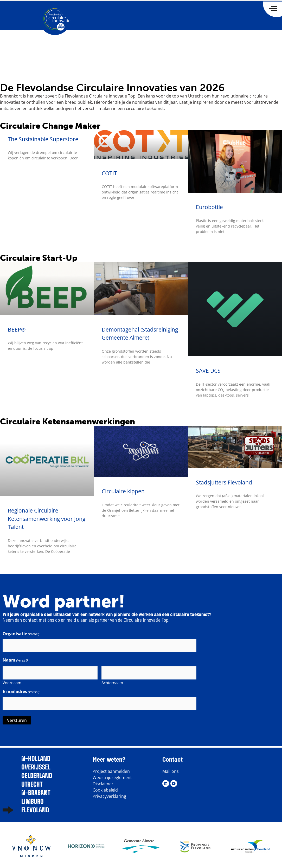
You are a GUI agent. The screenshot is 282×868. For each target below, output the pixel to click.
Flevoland (35, 807)
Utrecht (32, 782)
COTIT (109, 173)
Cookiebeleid (105, 787)
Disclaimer (103, 781)
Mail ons (171, 768)
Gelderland (37, 773)
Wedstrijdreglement (112, 775)
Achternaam (112, 681)
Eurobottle (209, 207)
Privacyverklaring (109, 793)
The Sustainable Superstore (43, 139)
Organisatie (21, 634)
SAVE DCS (208, 371)
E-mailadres (21, 690)
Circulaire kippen (123, 491)
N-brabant (36, 790)
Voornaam (12, 681)
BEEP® (17, 329)
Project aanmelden (111, 768)
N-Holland (36, 756)
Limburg (33, 799)
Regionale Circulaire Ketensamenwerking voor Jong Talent (47, 519)
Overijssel (36, 764)
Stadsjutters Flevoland (224, 482)
